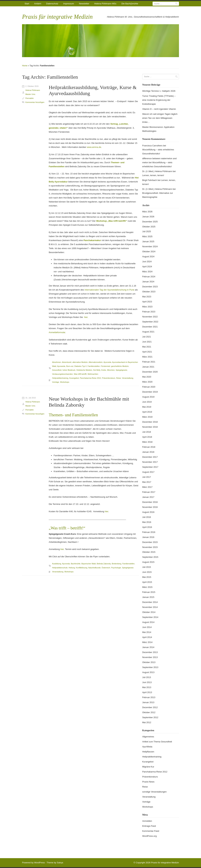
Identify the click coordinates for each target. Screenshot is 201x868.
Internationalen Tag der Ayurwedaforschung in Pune (110, 290)
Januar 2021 (148, 367)
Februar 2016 (149, 532)
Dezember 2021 (150, 327)
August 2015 (148, 562)
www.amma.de (94, 147)
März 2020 (147, 382)
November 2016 (150, 507)
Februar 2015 (149, 592)
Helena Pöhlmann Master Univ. (33, 92)
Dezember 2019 (150, 392)
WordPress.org (149, 836)
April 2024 (147, 267)
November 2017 (150, 462)
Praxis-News (148, 782)
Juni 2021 (147, 342)
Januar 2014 (148, 647)
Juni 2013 (147, 682)
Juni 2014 (147, 627)
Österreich (106, 568)
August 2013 (148, 672)
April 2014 (147, 637)
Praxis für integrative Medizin (57, 17)
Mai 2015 (147, 577)
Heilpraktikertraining (60, 378)
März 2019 (147, 417)
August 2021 (148, 332)
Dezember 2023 (150, 287)
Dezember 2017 (150, 457)
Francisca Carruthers (152, 146)
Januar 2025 (148, 241)
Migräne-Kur (148, 767)
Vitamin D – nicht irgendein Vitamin (159, 109)
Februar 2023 (149, 312)
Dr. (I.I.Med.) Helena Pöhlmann (157, 171)
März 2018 (147, 442)
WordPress (39, 863)
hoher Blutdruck (69, 370)
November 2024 (150, 246)
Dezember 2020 (150, 372)
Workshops (65, 382)
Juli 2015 (147, 567)
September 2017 (150, 467)
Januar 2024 (148, 282)
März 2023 (147, 307)
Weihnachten (93, 374)
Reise (119, 378)
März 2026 (147, 212)
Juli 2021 (147, 337)
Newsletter (84, 4)
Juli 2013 (147, 677)
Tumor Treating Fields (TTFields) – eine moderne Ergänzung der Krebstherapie (159, 100)
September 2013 (150, 667)
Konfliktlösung (81, 568)
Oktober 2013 (149, 662)
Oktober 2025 (149, 227)
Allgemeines (148, 737)
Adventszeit (67, 362)
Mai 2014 (147, 632)
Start (27, 4)
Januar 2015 (148, 597)
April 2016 (147, 527)
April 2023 (147, 302)
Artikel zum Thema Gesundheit (157, 742)
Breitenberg (117, 564)
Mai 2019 (147, 407)
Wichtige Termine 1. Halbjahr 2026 (159, 91)
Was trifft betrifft (80, 374)
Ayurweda (61, 366)
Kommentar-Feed (151, 831)
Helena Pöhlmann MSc (105, 4)
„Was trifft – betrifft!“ (67, 528)
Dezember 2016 (150, 502)
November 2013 (150, 657)
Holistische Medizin (84, 370)
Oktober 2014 (149, 612)
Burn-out (70, 366)
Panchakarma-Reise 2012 (90, 378)
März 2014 (147, 642)
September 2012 (150, 717)
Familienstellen (94, 366)
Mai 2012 (147, 722)
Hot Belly (97, 370)
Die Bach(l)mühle (130, 4)
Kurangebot (74, 378)
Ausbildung (57, 564)
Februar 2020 (149, 387)
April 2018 (147, 437)
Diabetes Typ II (80, 366)
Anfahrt (38, 4)
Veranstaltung (127, 378)
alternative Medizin (80, 362)
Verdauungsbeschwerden (62, 374)
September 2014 (150, 617)
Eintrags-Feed (149, 826)
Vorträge (56, 382)
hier (106, 511)
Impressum (69, 4)
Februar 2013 (149, 697)
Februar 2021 (149, 362)
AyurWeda (147, 747)
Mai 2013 (147, 687)
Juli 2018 (147, 432)
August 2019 (148, 397)
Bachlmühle (76, 564)
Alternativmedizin (96, 362)
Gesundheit (57, 370)
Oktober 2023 (149, 292)
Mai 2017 (147, 482)
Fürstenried (106, 366)
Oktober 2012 (149, 712)
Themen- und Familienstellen (73, 415)
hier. (86, 317)
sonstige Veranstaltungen (154, 792)
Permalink (29, 98)
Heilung (72, 568)
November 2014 (150, 607)
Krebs (104, 370)
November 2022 (150, 317)
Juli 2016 (147, 517)
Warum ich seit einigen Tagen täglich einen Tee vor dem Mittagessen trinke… (160, 118)
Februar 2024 (149, 277)
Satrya (60, 863)
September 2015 (150, 557)
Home (25, 66)
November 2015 (150, 547)
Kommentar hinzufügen (35, 102)
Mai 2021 (147, 347)
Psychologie (116, 568)
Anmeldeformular (57, 332)
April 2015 (147, 582)
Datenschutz (52, 4)
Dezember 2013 (150, 652)
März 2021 (147, 357)
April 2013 (147, 692)
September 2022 (150, 322)
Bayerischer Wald (89, 564)
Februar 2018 (149, 447)
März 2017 (147, 487)
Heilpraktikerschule (60, 568)
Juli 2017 (147, 477)
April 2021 (147, 352)
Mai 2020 (147, 377)
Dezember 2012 (150, 707)
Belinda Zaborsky (104, 564)
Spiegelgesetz (121, 370)
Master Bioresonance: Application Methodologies (158, 129)
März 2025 (147, 236)
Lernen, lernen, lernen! (153, 175)
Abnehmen (57, 362)
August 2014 (148, 622)
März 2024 (147, 272)
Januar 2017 (148, 497)
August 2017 (148, 472)
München (111, 370)
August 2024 (148, 257)
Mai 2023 (147, 297)
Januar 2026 (148, 217)
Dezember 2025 (150, 222)
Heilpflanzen (148, 752)
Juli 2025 (147, 231)
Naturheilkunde (94, 568)
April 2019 (147, 412)
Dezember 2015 (150, 542)
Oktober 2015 (149, 552)
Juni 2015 (147, 572)
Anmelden (147, 821)
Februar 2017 (149, 492)
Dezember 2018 (150, 422)
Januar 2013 (148, 702)
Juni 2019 (147, 402)
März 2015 (147, 587)
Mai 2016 (147, 522)
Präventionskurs (109, 378)
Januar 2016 (148, 537)
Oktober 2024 (149, 251)
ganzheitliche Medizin (120, 366)
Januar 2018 (148, 452)
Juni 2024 (147, 262)
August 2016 (148, 512)
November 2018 (150, 427)
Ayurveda (107, 362)
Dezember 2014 (150, 602)
